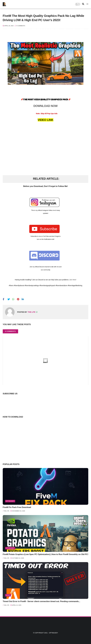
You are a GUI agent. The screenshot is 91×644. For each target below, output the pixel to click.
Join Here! (73, 280)
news (8, 595)
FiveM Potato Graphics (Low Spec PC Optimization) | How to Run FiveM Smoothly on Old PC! (45, 554)
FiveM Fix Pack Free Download (17, 507)
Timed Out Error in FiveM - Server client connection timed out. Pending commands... (41, 601)
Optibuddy (53, 633)
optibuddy (10, 501)
